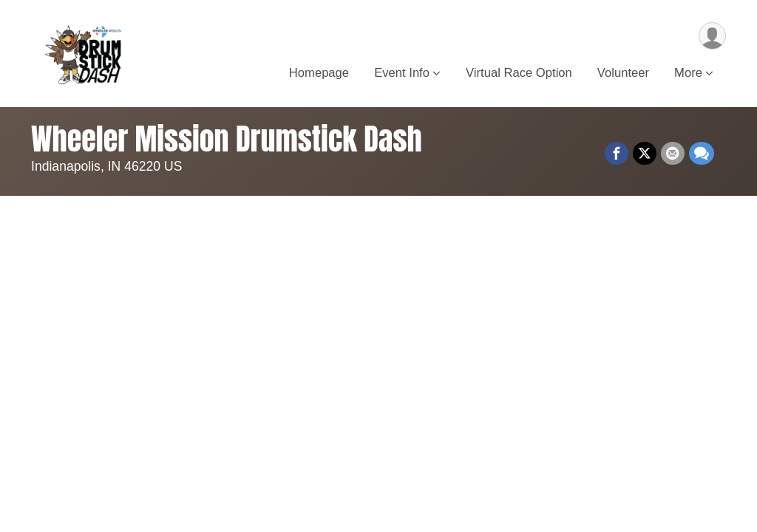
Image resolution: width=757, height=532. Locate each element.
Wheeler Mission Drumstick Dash (227, 139)
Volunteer (623, 73)
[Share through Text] (702, 154)
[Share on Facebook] (617, 154)
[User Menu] (712, 36)
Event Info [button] (402, 73)
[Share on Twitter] (645, 154)
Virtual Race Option (519, 73)
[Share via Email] (673, 154)
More (688, 73)
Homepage (319, 73)
